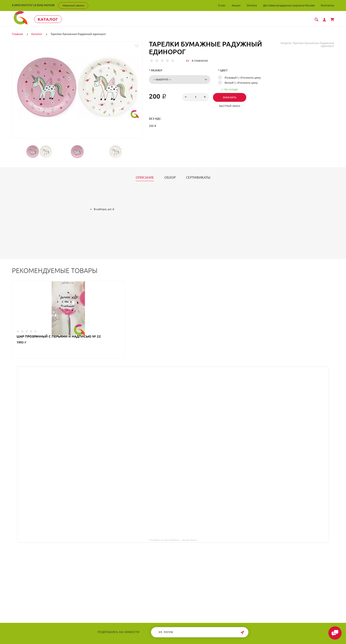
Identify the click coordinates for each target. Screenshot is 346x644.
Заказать (230, 97)
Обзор (170, 178)
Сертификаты (198, 178)
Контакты (327, 5)
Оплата (252, 5)
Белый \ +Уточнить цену (241, 83)
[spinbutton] (195, 97)
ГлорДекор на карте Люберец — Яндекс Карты (173, 540)
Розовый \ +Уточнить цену (243, 78)
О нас (222, 5)
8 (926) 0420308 (44, 5)
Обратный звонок (73, 6)
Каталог (53, 19)
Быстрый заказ (230, 106)
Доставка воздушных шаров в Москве (289, 5)
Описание (145, 178)
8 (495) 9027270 (22, 5)
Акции (236, 5)
